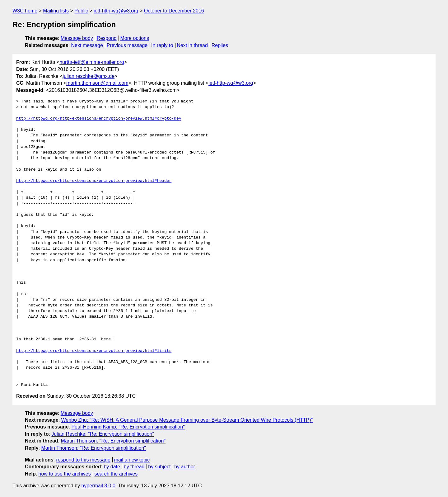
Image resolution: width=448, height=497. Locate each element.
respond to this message (83, 460)
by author (185, 467)
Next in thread (192, 45)
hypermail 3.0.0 (98, 486)
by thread (134, 467)
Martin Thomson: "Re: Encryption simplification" (113, 441)
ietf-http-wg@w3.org (116, 11)
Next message (87, 45)
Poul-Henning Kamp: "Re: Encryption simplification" (128, 427)
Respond (107, 38)
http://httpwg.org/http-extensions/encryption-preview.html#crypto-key (99, 119)
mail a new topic (132, 460)
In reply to (162, 45)
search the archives (116, 474)
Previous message (127, 45)
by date (112, 467)
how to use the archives (65, 474)
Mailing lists (56, 11)
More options (135, 38)
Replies (220, 45)
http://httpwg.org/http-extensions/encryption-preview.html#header (94, 181)
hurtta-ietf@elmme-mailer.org (92, 62)
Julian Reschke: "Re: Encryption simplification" (103, 434)
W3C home (25, 11)
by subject (159, 467)
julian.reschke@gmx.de (89, 76)
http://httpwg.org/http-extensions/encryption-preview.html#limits (94, 351)
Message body (77, 38)
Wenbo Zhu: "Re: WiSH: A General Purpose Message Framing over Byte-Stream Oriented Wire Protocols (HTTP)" (187, 420)
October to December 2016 (174, 11)
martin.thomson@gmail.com (97, 83)
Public (81, 11)
